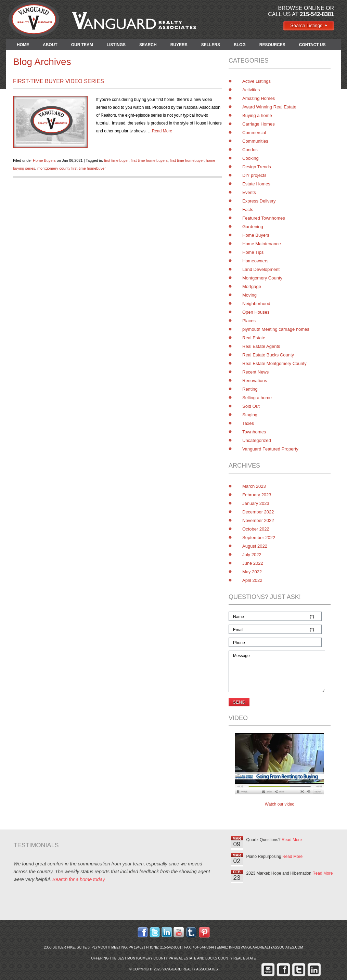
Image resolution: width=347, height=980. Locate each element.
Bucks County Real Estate (231, 958)
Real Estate (254, 338)
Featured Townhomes (264, 218)
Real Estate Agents (261, 346)
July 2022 (252, 555)
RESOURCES (272, 45)
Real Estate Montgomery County (274, 363)
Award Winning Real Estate (269, 107)
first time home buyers (149, 160)
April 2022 (252, 580)
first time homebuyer (187, 160)
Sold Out (251, 406)
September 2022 (259, 538)
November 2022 (258, 520)
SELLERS (211, 45)
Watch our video (280, 804)
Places (249, 321)
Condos (250, 150)
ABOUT (50, 45)
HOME (23, 45)
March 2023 (254, 486)
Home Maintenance (262, 244)
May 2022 (252, 572)
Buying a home (257, 115)
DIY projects (254, 175)
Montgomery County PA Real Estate (162, 958)
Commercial (254, 133)
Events (249, 192)
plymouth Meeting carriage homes (276, 329)
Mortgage (252, 286)
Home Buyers (44, 160)
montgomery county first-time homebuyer (72, 168)
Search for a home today (79, 879)
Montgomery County (262, 278)
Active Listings (256, 81)
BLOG (240, 45)
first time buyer (116, 160)
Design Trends (257, 167)
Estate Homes (256, 184)
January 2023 (256, 503)
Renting (250, 389)
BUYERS (179, 45)
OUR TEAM (82, 45)
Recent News (255, 372)
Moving (249, 295)
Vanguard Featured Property (270, 449)
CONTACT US (312, 45)
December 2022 (258, 512)
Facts (248, 210)
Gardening (253, 227)
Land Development (261, 269)
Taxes (248, 423)
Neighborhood (256, 304)
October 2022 (256, 529)
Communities (255, 141)
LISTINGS (116, 45)
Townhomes (254, 432)
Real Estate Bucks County (268, 355)
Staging (250, 415)
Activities (251, 90)
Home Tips (253, 252)
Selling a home (257, 398)
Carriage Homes (259, 124)
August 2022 (255, 546)
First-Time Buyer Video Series (59, 81)
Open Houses (256, 312)
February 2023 (257, 495)
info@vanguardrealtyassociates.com (266, 947)
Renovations (255, 381)
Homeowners (255, 261)
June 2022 (253, 563)
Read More (162, 131)
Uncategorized (257, 440)
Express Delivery (259, 201)
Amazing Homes (259, 98)
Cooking (250, 158)
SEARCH (148, 45)
